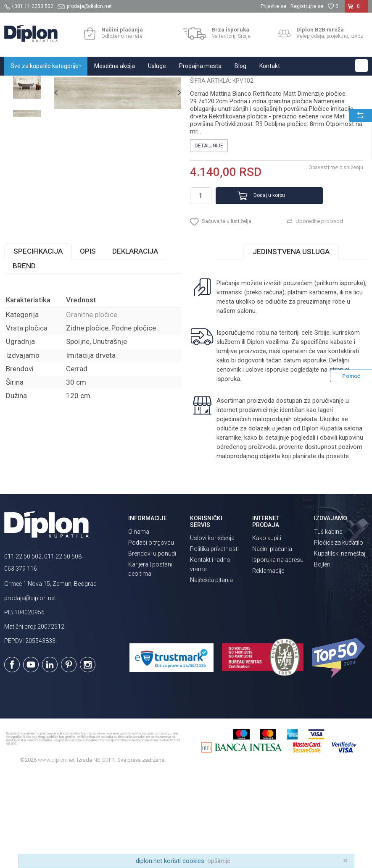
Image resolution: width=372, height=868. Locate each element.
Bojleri (322, 659)
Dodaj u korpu (257, 281)
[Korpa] (356, 10)
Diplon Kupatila (23, 85)
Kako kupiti (267, 633)
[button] (361, 66)
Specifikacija (38, 346)
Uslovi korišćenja (212, 633)
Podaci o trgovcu (151, 637)
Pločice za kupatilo (339, 637)
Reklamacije (268, 666)
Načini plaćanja (272, 644)
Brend (24, 361)
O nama (139, 627)
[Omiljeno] (333, 6)
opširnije (219, 861)
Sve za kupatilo (66, 85)
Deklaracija (135, 346)
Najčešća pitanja (211, 675)
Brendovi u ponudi (152, 648)
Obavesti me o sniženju (334, 253)
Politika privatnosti (214, 644)
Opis (88, 346)
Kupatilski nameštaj (340, 648)
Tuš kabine (328, 627)
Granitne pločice (135, 85)
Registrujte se (307, 6)
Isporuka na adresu (278, 655)
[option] (27, 142)
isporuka (227, 474)
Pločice (100, 85)
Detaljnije (208, 231)
